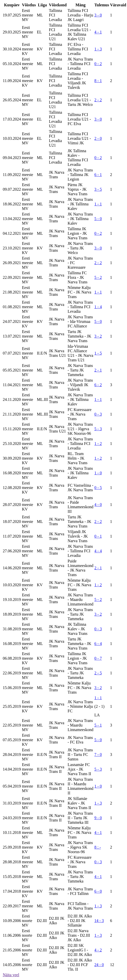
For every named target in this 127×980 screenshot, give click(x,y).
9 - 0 (98, 818)
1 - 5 (98, 353)
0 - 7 (98, 658)
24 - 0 (99, 965)
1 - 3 (98, 49)
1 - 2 (98, 444)
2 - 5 (98, 673)
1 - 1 (98, 204)
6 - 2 (98, 385)
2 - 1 (98, 370)
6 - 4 (98, 644)
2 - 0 (98, 138)
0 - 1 (98, 536)
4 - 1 (98, 32)
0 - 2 (98, 64)
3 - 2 (98, 336)
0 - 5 (98, 488)
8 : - (98, 847)
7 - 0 (98, 754)
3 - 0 (98, 15)
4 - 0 (98, 505)
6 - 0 (98, 891)
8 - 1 (98, 81)
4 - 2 (98, 950)
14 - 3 (99, 921)
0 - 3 (98, 414)
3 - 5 (98, 189)
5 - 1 (98, 725)
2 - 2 (98, 100)
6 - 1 (98, 175)
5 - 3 (98, 429)
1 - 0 (98, 473)
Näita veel (11, 975)
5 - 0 (98, 219)
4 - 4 (98, 551)
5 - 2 (98, 277)
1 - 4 (98, 307)
